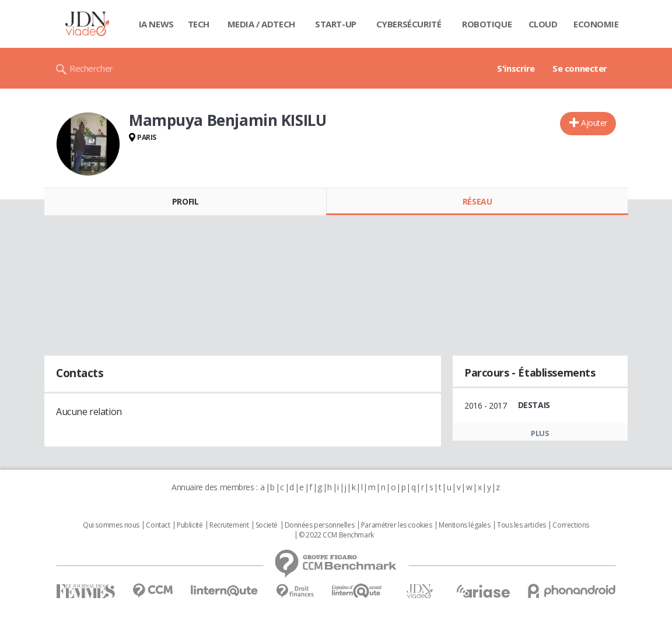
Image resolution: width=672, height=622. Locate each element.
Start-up (336, 24)
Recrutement (229, 525)
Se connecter (580, 68)
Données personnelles (320, 525)
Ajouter (594, 123)
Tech (199, 24)
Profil (185, 201)
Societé (267, 525)
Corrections (570, 525)
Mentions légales (464, 525)
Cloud (543, 24)
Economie (596, 24)
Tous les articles (521, 525)
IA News (156, 24)
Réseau (477, 201)
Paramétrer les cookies (397, 525)
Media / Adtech (261, 24)
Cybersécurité (409, 24)
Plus (540, 433)
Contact (158, 525)
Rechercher (91, 68)
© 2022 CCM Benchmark (336, 535)
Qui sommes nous (111, 525)
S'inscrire (516, 68)
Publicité (190, 525)
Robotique (487, 24)
